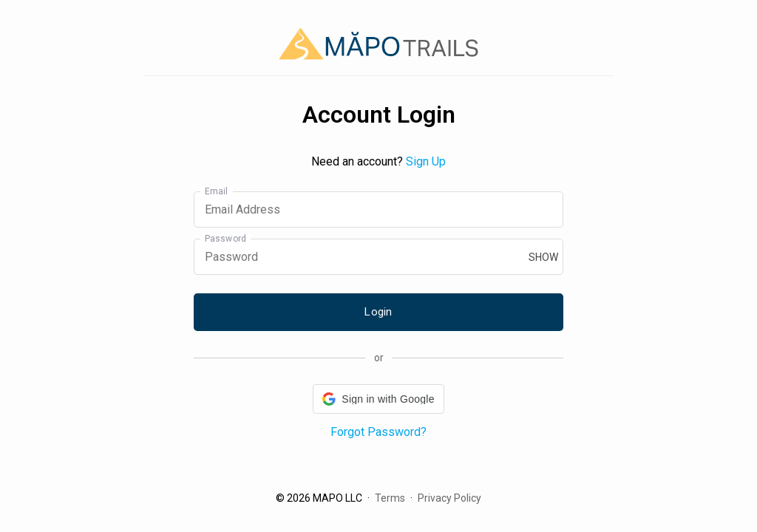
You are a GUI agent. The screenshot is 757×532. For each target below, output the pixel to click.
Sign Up (426, 161)
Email (217, 191)
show (543, 257)
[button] (378, 399)
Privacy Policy (449, 498)
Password (225, 239)
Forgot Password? (378, 432)
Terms (390, 498)
